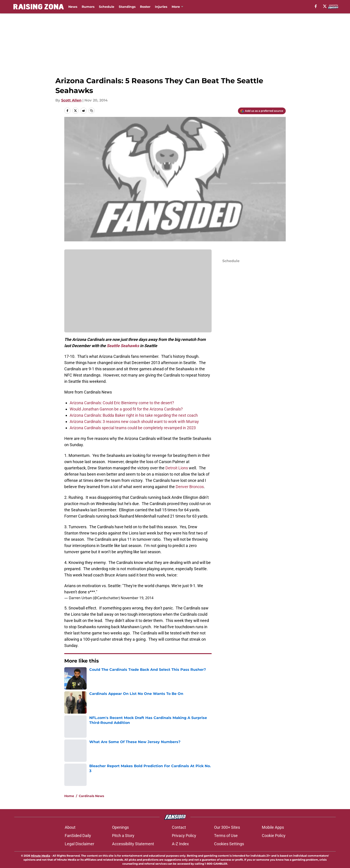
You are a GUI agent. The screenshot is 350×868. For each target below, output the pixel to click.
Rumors (88, 7)
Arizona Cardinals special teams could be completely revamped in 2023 (133, 428)
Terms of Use (226, 836)
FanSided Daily (78, 836)
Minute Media (41, 856)
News (73, 7)
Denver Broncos (190, 487)
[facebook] (316, 6)
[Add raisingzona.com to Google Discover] (262, 111)
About (70, 827)
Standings (127, 7)
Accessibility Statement (133, 844)
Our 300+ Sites (227, 827)
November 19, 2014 (137, 598)
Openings (120, 827)
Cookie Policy (274, 836)
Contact (179, 827)
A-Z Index (180, 844)
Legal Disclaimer (79, 844)
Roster (145, 7)
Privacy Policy (184, 836)
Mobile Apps (273, 827)
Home (69, 796)
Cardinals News (91, 796)
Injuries (161, 7)
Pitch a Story (123, 836)
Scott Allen (71, 100)
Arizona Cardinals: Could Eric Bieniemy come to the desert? (122, 403)
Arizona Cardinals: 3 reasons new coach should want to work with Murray (134, 422)
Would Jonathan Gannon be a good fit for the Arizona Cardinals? (126, 409)
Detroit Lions (177, 468)
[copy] (92, 111)
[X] (325, 6)
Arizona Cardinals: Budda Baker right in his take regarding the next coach (134, 415)
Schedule (107, 7)
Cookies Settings (229, 844)
